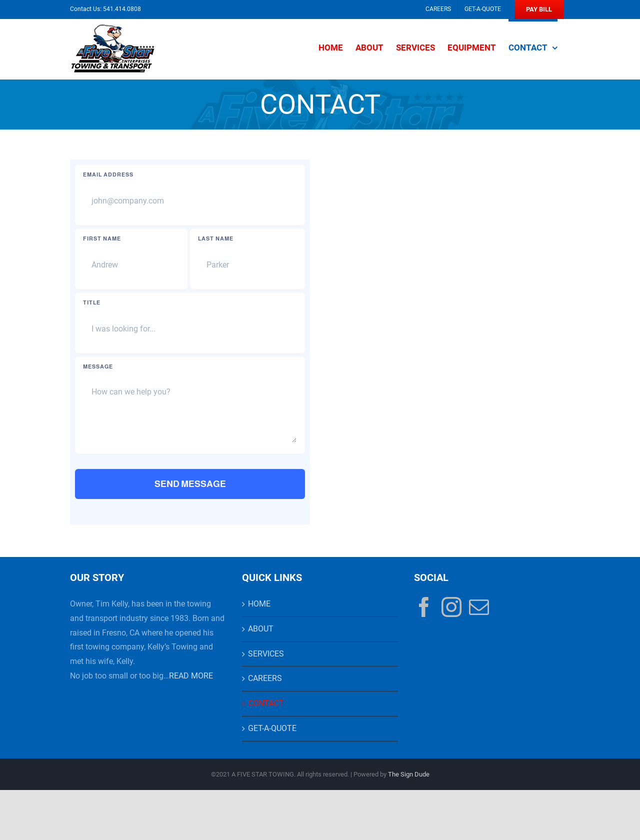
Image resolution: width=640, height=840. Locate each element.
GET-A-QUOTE (272, 728)
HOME (259, 604)
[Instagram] (451, 607)
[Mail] (479, 607)
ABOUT (261, 629)
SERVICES (266, 654)
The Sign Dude (409, 774)
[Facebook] (424, 607)
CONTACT (266, 703)
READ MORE (191, 676)
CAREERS (265, 678)
